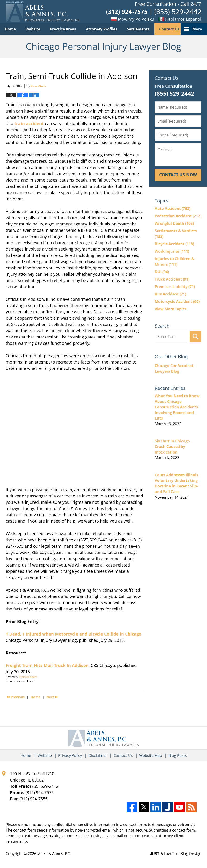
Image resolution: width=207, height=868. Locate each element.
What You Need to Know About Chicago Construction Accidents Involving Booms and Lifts (177, 407)
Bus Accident (170, 294)
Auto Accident (173, 209)
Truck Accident (172, 279)
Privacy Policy (70, 755)
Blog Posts (178, 755)
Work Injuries (172, 251)
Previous (16, 697)
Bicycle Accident (174, 244)
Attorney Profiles (102, 29)
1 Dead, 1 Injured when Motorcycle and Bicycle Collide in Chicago (74, 634)
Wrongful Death (174, 223)
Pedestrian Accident (178, 216)
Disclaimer (98, 755)
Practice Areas (63, 29)
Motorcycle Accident (177, 301)
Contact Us (169, 29)
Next (52, 697)
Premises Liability (175, 287)
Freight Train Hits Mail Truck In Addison (47, 665)
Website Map (151, 755)
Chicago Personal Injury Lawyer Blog (43, 12)
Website (33, 29)
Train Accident (28, 677)
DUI (162, 272)
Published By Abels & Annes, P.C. (154, 12)
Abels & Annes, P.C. (54, 854)
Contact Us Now (178, 175)
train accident (29, 123)
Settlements (138, 29)
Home (10, 29)
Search (195, 337)
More (197, 29)
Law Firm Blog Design (176, 854)
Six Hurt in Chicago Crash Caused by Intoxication (172, 447)
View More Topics (171, 309)
